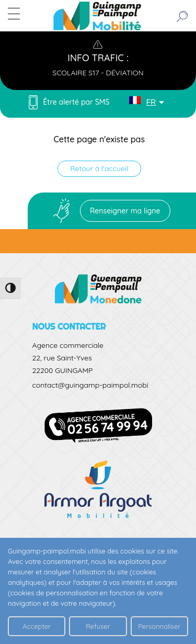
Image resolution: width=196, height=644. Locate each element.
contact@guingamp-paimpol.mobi (90, 385)
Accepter (37, 626)
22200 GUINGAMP (63, 370)
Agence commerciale (68, 345)
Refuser (98, 626)
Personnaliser (159, 626)
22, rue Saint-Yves (62, 358)
